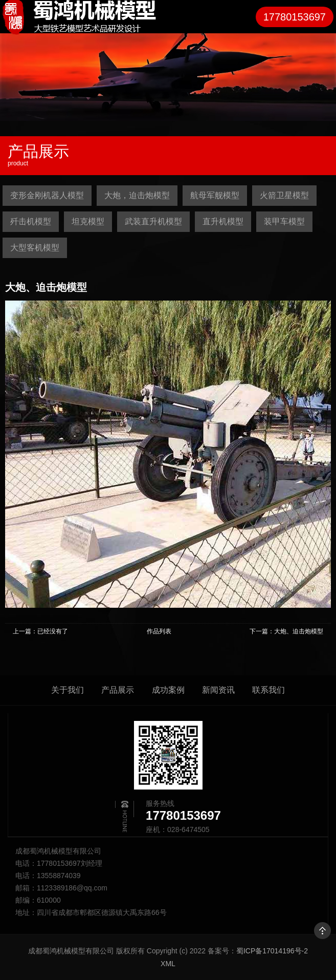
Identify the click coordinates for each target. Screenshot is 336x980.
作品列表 (159, 631)
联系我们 (268, 690)
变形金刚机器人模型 (47, 195)
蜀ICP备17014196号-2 (272, 951)
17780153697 (295, 17)
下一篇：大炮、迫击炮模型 (286, 631)
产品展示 (118, 690)
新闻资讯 (218, 690)
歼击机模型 (31, 221)
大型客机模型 (35, 248)
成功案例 (168, 690)
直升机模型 (223, 221)
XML (168, 964)
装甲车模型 (284, 221)
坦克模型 (88, 221)
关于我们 (68, 690)
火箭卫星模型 (284, 195)
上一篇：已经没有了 (40, 631)
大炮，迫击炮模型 (137, 195)
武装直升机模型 (153, 221)
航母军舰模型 (215, 195)
